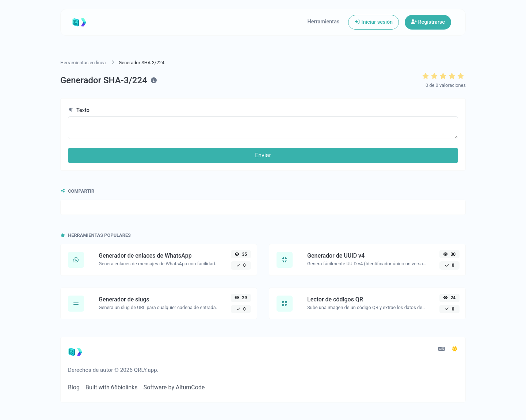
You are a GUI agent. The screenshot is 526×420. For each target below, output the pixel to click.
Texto (79, 110)
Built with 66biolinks (112, 387)
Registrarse (428, 22)
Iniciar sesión (373, 22)
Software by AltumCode (174, 387)
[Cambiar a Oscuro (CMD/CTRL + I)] (455, 349)
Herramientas (323, 22)
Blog (74, 387)
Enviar (263, 155)
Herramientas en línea (83, 63)
